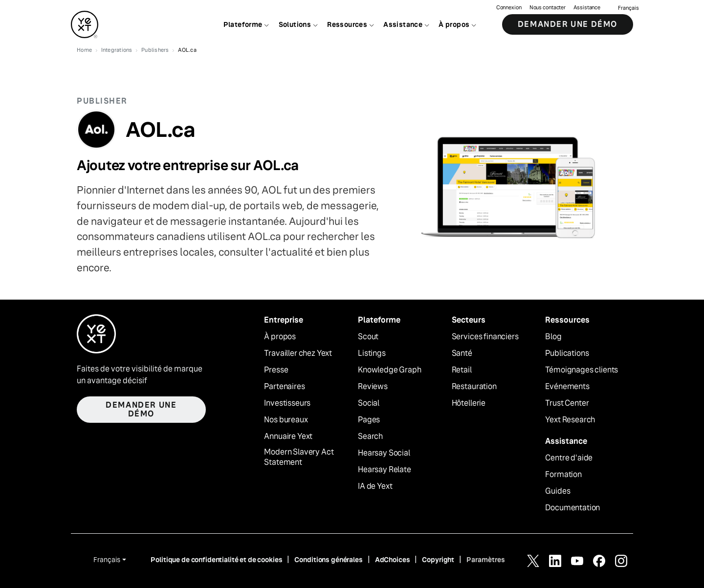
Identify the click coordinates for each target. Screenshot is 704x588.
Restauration (474, 387)
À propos (280, 337)
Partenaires (284, 387)
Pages (369, 420)
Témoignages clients (582, 370)
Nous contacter (548, 8)
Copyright (438, 560)
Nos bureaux (286, 420)
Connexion (509, 8)
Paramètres (486, 560)
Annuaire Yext (288, 436)
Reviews (373, 387)
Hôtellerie (469, 403)
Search (370, 436)
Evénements (567, 387)
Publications (567, 353)
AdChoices (393, 560)
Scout (368, 337)
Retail (462, 370)
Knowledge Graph (390, 370)
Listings (372, 353)
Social (369, 403)
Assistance (587, 8)
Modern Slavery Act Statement (299, 457)
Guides (558, 491)
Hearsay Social (384, 453)
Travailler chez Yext (298, 353)
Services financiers (485, 337)
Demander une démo (568, 24)
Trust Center (567, 403)
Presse (276, 370)
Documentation (572, 508)
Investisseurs (287, 403)
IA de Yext (375, 486)
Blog (553, 337)
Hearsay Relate (385, 470)
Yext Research (570, 420)
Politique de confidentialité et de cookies (216, 560)
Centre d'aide (569, 458)
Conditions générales (328, 560)
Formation (563, 475)
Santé (462, 353)
